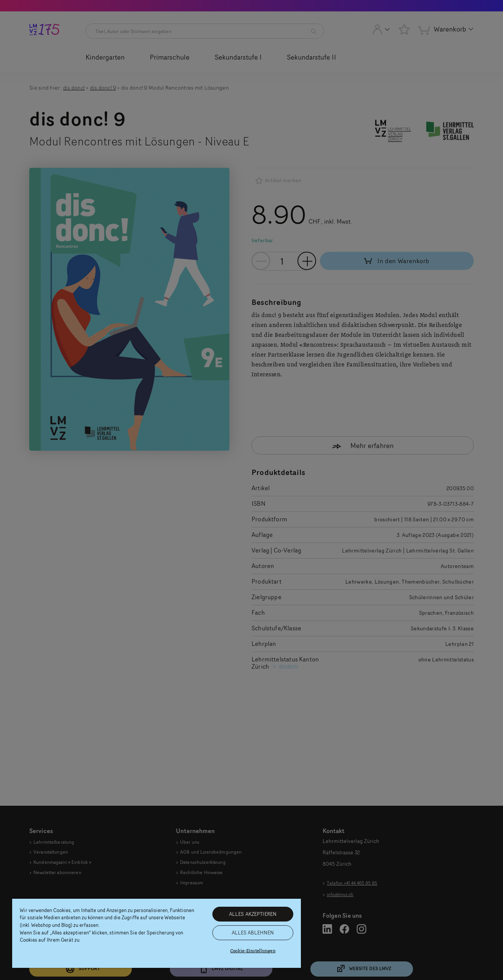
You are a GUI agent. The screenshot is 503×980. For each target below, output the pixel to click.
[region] (157, 933)
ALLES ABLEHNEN (253, 933)
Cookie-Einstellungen (253, 951)
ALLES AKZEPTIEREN (253, 914)
